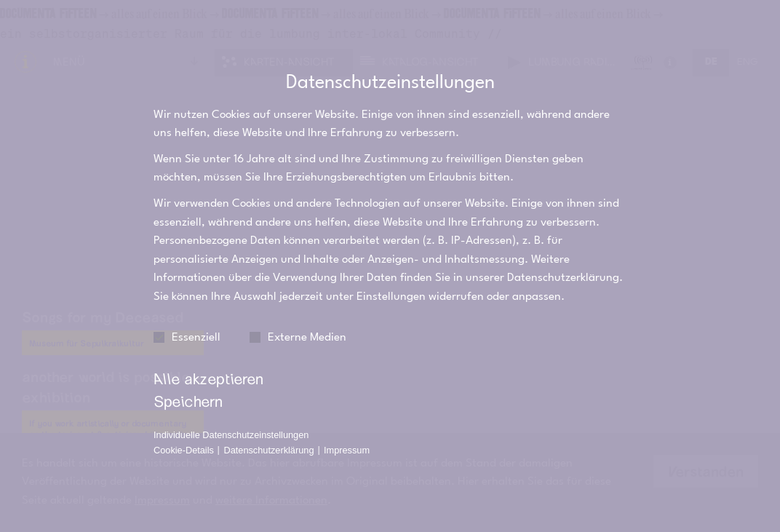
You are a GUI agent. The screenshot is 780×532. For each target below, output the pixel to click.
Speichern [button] (188, 384)
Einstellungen (391, 280)
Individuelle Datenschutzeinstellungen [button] (231, 419)
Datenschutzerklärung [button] (270, 434)
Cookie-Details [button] (185, 434)
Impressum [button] (347, 434)
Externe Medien (298, 322)
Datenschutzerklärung (563, 262)
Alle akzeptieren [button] (208, 362)
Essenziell (187, 322)
